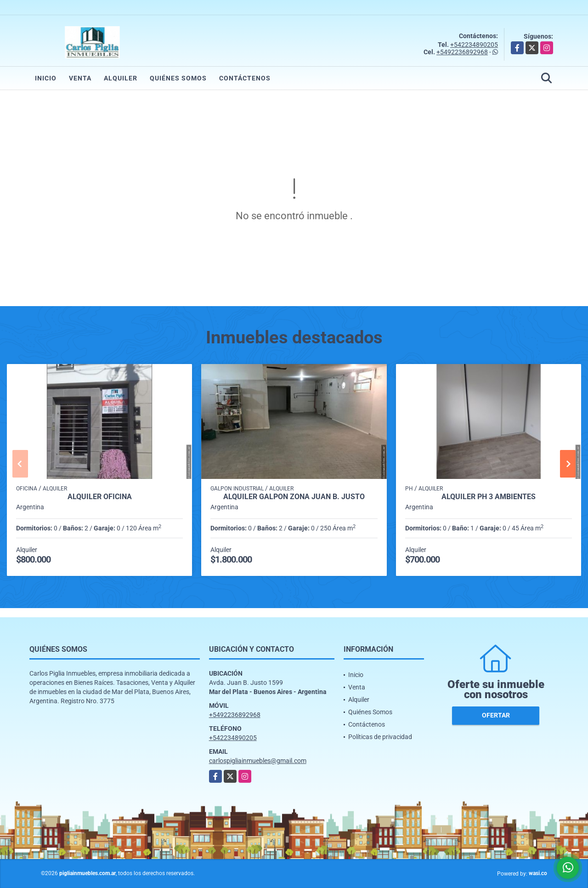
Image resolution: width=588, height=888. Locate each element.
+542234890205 (474, 45)
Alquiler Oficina (100, 497)
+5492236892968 (462, 52)
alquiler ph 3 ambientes (489, 497)
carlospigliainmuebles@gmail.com (258, 761)
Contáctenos (245, 78)
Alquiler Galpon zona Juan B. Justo (294, 497)
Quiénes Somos (178, 78)
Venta (80, 78)
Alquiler (121, 78)
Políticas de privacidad (380, 737)
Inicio (46, 78)
